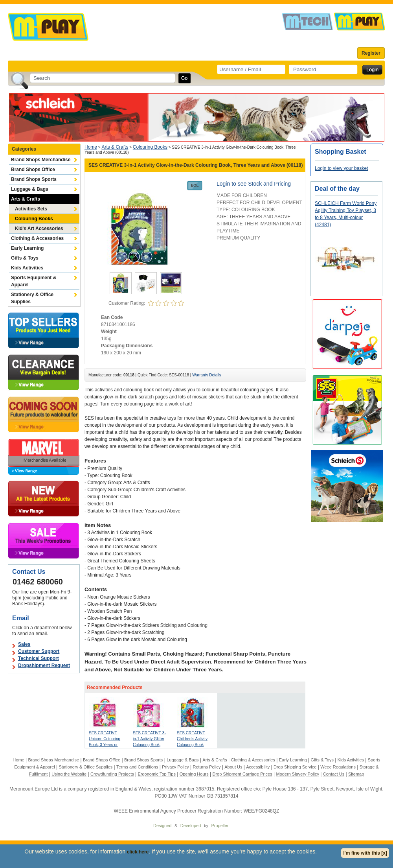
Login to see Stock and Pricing (254, 184)
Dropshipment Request (44, 665)
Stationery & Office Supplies (32, 298)
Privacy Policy (175, 767)
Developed (191, 826)
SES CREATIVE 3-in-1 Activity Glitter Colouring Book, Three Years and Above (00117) (149, 745)
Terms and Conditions (137, 767)
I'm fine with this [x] (365, 853)
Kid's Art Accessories (39, 229)
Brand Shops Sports (34, 179)
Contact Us (334, 774)
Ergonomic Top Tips (156, 774)
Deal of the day (337, 189)
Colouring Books (34, 219)
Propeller (220, 826)
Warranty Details (207, 375)
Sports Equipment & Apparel (34, 281)
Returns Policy (207, 767)
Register (371, 53)
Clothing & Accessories (37, 238)
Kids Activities (27, 268)
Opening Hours (194, 774)
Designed (162, 826)
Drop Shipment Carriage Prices (242, 774)
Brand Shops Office (33, 170)
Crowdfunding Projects (112, 774)
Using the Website (69, 774)
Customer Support (39, 651)
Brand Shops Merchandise (41, 160)
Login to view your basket (341, 168)
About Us (233, 767)
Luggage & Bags (30, 189)
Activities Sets (31, 209)
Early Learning (27, 248)
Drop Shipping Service (295, 767)
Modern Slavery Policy (298, 774)
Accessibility (258, 767)
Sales (24, 644)
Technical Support (39, 658)
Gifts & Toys (25, 258)
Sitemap (356, 774)
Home (91, 147)
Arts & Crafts (26, 199)
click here (138, 852)
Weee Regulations (338, 767)
